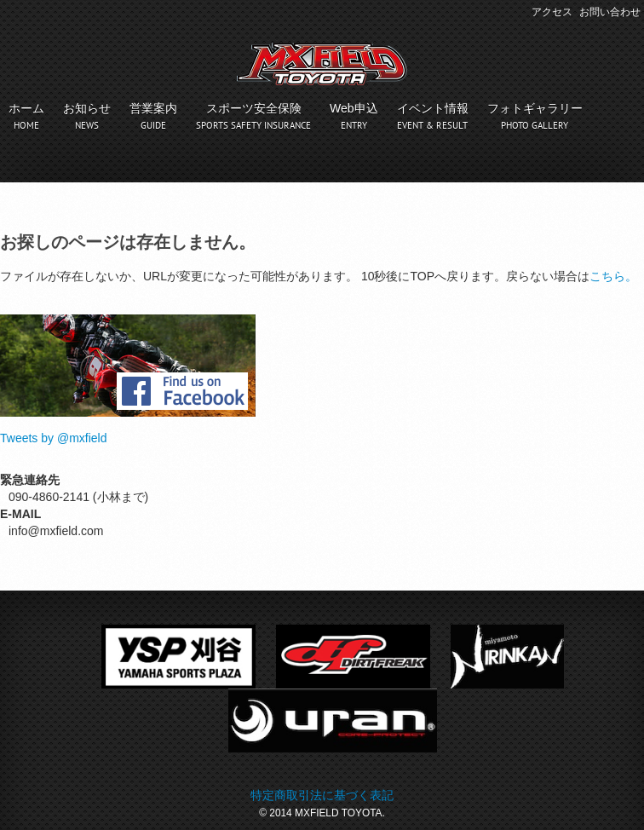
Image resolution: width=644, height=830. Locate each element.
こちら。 (613, 276)
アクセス (552, 12)
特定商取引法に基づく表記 (322, 795)
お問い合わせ (610, 12)
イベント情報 (433, 108)
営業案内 (153, 108)
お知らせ (87, 108)
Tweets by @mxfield (53, 438)
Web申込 (354, 108)
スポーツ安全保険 (254, 108)
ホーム (26, 108)
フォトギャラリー (535, 108)
